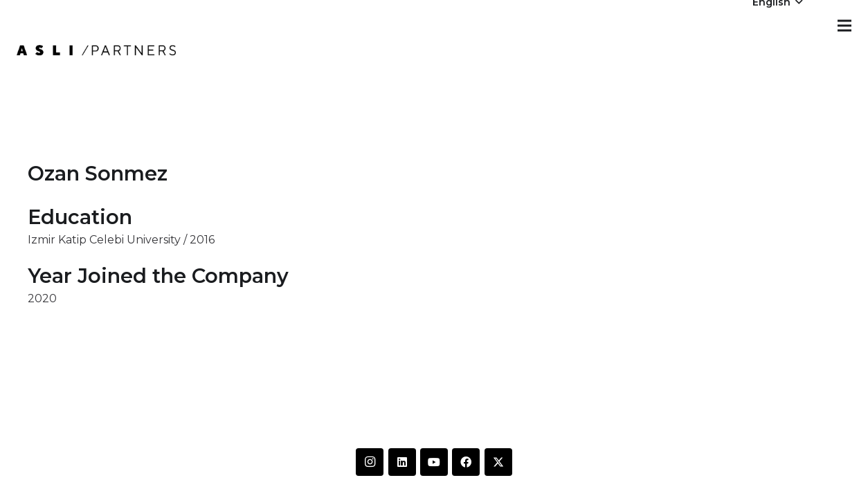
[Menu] (844, 26)
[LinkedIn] (402, 462)
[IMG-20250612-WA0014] (96, 50)
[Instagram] (370, 462)
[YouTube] (434, 462)
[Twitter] (498, 462)
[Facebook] (466, 462)
